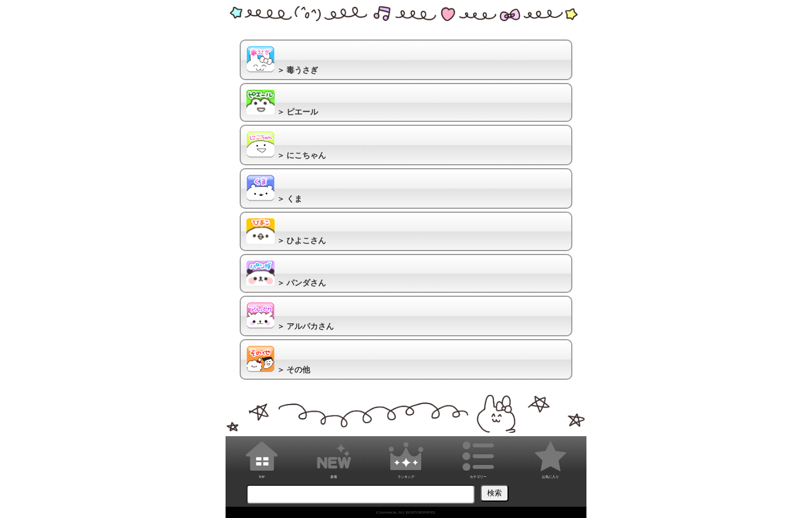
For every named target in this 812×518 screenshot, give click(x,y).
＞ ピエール (282, 103)
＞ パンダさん (286, 274)
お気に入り (550, 458)
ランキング (406, 458)
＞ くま (274, 189)
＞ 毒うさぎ (282, 60)
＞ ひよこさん (286, 232)
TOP (262, 458)
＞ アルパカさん (290, 317)
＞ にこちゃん (286, 146)
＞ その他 (278, 360)
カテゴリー (478, 458)
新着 (334, 458)
